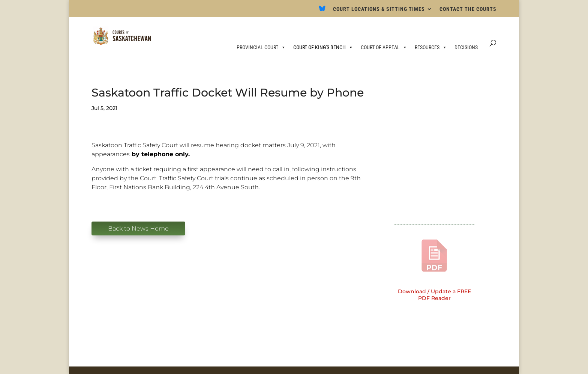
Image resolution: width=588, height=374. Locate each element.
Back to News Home (138, 228)
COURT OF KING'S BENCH (323, 47)
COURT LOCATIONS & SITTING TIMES (379, 9)
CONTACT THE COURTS (468, 9)
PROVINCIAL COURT (261, 47)
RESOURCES (431, 47)
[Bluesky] (322, 11)
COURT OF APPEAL (384, 47)
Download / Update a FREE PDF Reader (434, 295)
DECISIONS (466, 47)
